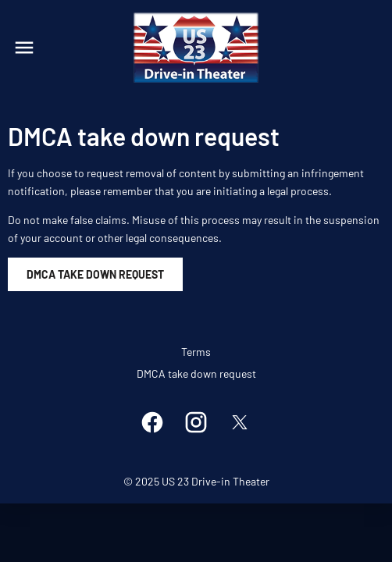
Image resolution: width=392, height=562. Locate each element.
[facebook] (152, 422)
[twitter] (240, 422)
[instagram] (196, 422)
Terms (196, 352)
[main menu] (24, 48)
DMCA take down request (196, 373)
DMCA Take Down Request (95, 274)
